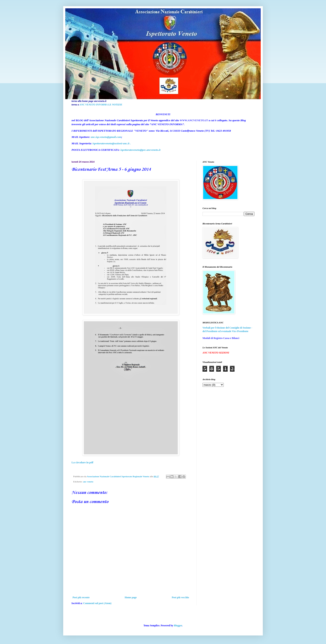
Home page (131, 597)
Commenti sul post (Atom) (97, 603)
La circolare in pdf (82, 462)
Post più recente (81, 597)
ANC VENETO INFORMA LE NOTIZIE (101, 105)
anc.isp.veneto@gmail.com (106, 137)
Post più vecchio (180, 597)
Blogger (178, 625)
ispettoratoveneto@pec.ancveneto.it (140, 150)
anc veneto (88, 482)
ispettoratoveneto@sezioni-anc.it (111, 143)
